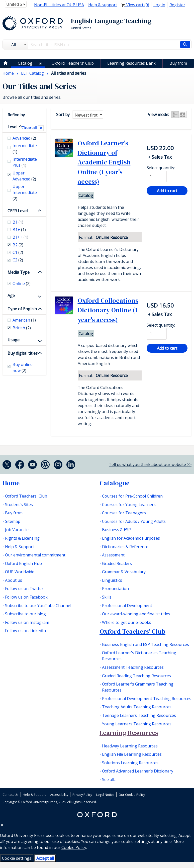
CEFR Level (18, 211)
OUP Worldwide (20, 572)
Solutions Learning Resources (130, 763)
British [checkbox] (22, 328)
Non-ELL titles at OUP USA (59, 5)
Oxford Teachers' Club (73, 63)
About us (14, 580)
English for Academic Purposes (131, 538)
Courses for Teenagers (124, 513)
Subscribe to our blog (25, 614)
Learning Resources (129, 733)
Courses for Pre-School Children (132, 496)
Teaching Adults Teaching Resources (137, 707)
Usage (14, 340)
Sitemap (13, 521)
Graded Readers (117, 563)
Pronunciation (115, 589)
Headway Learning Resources (130, 746)
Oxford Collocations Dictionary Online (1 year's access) (108, 310)
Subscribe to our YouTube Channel (38, 606)
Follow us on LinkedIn (25, 631)
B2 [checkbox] (18, 245)
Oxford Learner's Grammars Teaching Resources (138, 687)
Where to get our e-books (127, 622)
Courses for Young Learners (129, 505)
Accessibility (59, 795)
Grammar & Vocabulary (124, 572)
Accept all (45, 858)
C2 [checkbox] (18, 260)
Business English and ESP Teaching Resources (145, 644)
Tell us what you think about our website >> (150, 464)
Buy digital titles (23, 353)
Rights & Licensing (22, 538)
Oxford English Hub (23, 563)
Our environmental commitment (35, 555)
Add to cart (167, 191)
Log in (159, 5)
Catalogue (114, 483)
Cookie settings (17, 858)
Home (11, 483)
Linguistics (112, 580)
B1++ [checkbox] (20, 237)
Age (11, 296)
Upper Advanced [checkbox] (24, 176)
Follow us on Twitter (24, 589)
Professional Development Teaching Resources (147, 699)
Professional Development (127, 606)
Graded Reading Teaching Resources (136, 676)
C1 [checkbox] (18, 252)
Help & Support (20, 547)
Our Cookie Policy (132, 795)
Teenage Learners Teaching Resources (139, 715)
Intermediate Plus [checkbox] (25, 162)
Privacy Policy (82, 795)
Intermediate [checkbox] (25, 149)
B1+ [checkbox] (19, 230)
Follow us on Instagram (27, 622)
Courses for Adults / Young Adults (134, 521)
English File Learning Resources (132, 754)
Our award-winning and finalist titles (136, 614)
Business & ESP (116, 530)
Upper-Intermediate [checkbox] (25, 192)
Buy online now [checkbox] (23, 367)
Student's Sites (19, 505)
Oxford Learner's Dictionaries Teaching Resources (139, 656)
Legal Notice (105, 795)
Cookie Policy (74, 847)
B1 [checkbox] (18, 222)
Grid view (183, 115)
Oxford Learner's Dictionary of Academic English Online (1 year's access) (104, 162)
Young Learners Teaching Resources (137, 724)
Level (12, 127)
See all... (109, 780)
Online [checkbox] (22, 283)
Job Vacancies (18, 530)
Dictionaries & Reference (125, 547)
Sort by (63, 115)
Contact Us (11, 795)
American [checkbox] (24, 320)
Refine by (16, 115)
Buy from (178, 63)
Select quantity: (161, 168)
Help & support (103, 5)
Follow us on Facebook (26, 597)
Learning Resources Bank (131, 63)
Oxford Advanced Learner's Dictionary (138, 771)
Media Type (19, 272)
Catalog (25, 63)
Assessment (113, 555)
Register (177, 5)
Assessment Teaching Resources (133, 667)
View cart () (135, 5)
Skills (107, 597)
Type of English (22, 309)
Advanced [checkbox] (24, 138)
